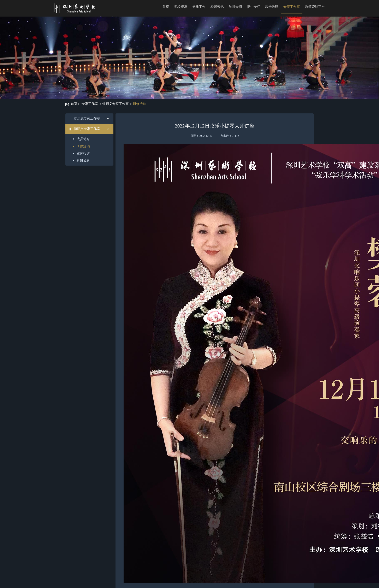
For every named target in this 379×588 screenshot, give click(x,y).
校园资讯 (217, 7)
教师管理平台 (315, 7)
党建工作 (199, 7)
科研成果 (83, 161)
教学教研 (272, 7)
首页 (166, 7)
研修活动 (140, 104)
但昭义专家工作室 (116, 104)
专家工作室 (292, 7)
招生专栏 (254, 7)
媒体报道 (83, 153)
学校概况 (181, 7)
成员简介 (83, 139)
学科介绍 (235, 7)
